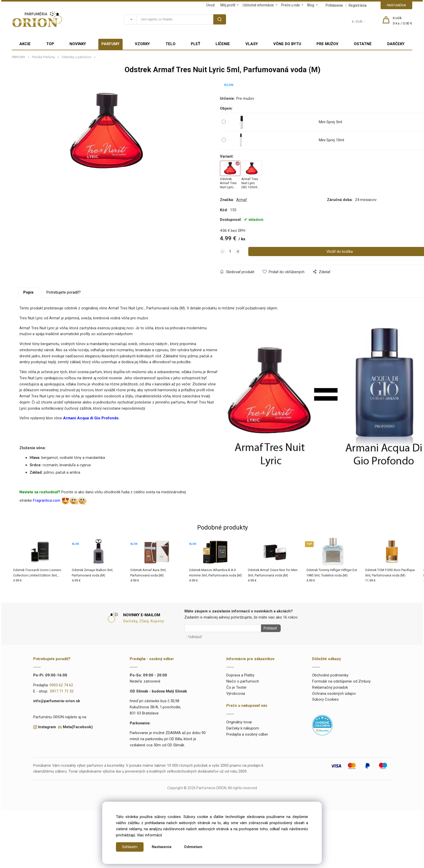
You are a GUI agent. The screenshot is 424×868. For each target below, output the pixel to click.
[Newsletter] (223, 628)
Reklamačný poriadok (330, 686)
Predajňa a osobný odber (247, 733)
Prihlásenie (334, 5)
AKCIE (25, 44)
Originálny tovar (239, 721)
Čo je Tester (237, 686)
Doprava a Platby (240, 674)
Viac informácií (149, 835)
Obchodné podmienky (330, 674)
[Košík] (403, 21)
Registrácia (358, 5)
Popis (28, 292)
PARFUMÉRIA (396, 5)
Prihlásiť (269, 628)
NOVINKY (78, 44)
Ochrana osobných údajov (334, 692)
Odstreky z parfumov (76, 57)
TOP (50, 44)
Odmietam (193, 847)
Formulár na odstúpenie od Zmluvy (341, 680)
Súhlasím (130, 847)
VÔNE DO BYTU (287, 44)
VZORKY (142, 44)
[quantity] (230, 251)
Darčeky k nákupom (243, 727)
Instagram (47, 725)
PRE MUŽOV (327, 44)
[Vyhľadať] (130, 19)
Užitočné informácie (258, 5)
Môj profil (228, 5)
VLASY (252, 44)
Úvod (210, 5)
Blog (311, 5)
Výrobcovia (236, 692)
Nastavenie (162, 847)
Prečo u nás (291, 5)
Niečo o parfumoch (243, 680)
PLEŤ (196, 44)
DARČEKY (396, 44)
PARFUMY (110, 44)
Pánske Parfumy (43, 57)
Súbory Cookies (325, 698)
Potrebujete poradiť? (64, 292)
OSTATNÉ (363, 44)
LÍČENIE (223, 44)
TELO (170, 44)
